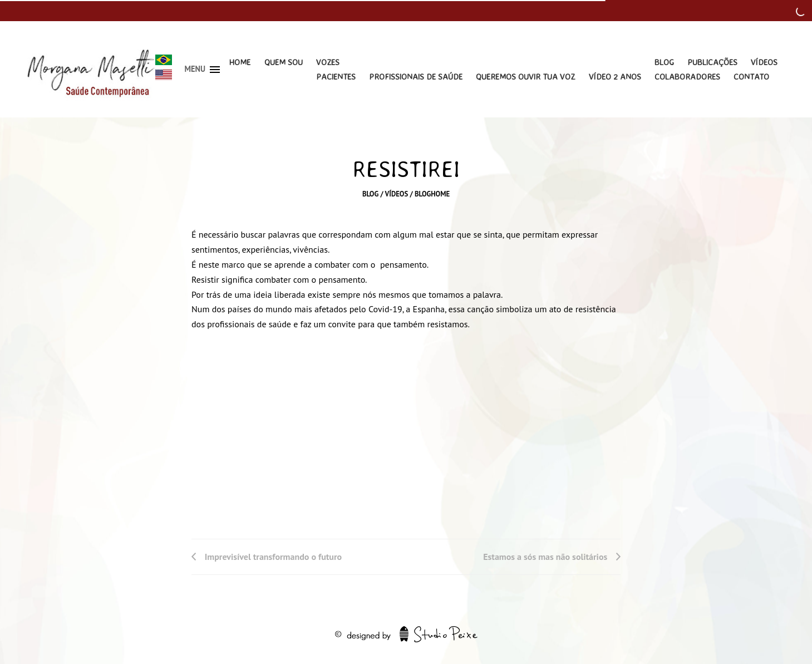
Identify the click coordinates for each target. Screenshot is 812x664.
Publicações (712, 62)
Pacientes (336, 77)
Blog (664, 62)
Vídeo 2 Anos (615, 77)
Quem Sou (284, 62)
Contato (751, 77)
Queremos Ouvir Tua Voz (525, 77)
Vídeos (764, 62)
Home (240, 62)
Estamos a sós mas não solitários (545, 557)
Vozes (328, 62)
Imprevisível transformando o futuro (273, 557)
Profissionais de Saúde (416, 77)
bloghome (432, 194)
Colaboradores (687, 77)
